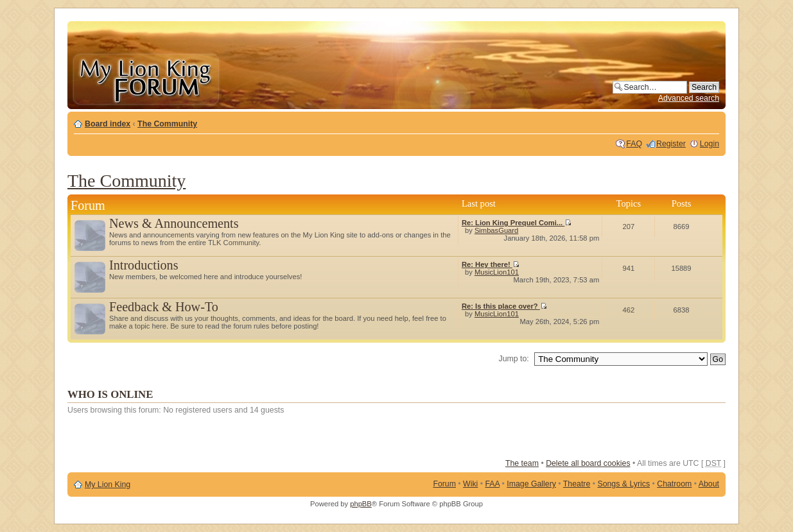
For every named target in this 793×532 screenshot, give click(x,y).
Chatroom (674, 484)
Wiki (470, 484)
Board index (108, 124)
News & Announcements (174, 223)
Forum (444, 484)
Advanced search (689, 98)
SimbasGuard (496, 230)
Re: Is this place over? (504, 306)
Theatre (577, 484)
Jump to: (514, 359)
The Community (167, 124)
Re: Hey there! (491, 264)
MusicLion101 (497, 272)
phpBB (361, 504)
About (709, 484)
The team (522, 463)
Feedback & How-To (164, 307)
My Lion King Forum (146, 78)
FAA (493, 484)
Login (710, 144)
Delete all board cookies (588, 463)
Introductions (144, 265)
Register (671, 144)
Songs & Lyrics (623, 484)
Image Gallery (531, 484)
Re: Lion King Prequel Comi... (517, 223)
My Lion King (108, 485)
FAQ (634, 144)
